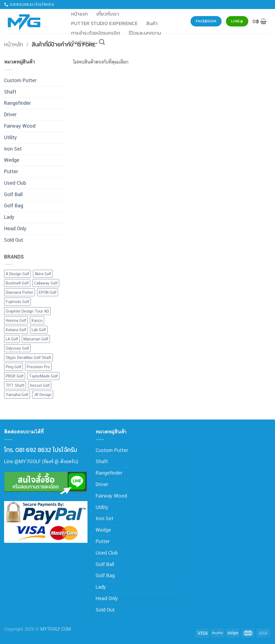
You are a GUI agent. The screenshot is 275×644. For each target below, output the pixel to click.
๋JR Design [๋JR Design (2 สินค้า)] (43, 395)
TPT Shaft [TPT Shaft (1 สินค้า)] (15, 385)
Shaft (10, 92)
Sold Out (14, 240)
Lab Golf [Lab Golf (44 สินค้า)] (39, 330)
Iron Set (13, 149)
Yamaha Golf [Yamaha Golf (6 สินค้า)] (17, 395)
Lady (9, 217)
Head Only (15, 228)
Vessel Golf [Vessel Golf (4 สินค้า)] (40, 385)
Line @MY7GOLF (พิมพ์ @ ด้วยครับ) (41, 461)
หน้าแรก (80, 14)
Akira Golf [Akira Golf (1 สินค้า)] (43, 274)
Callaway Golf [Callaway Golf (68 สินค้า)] (46, 283)
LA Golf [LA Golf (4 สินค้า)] (12, 339)
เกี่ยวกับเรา (108, 14)
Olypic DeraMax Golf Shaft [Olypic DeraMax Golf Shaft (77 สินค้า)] (28, 357)
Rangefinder (17, 103)
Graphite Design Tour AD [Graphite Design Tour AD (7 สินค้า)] (27, 311)
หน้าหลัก (14, 44)
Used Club (15, 183)
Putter (11, 171)
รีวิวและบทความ (145, 33)
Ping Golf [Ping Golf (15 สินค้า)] (13, 367)
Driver (10, 114)
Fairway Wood (20, 126)
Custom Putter (20, 80)
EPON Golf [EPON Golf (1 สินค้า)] (48, 292)
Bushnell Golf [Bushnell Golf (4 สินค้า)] (17, 283)
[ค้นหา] (102, 42)
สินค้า (152, 23)
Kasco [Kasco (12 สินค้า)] (37, 320)
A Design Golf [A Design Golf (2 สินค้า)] (17, 274)
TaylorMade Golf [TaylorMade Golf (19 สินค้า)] (43, 376)
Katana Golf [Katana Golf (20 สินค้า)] (16, 330)
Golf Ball (13, 194)
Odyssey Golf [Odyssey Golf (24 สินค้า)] (17, 348)
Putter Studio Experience (105, 23)
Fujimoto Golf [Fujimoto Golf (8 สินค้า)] (17, 302)
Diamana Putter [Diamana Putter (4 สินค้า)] (19, 292)
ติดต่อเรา (81, 42)
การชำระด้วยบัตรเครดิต (96, 33)
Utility (10, 137)
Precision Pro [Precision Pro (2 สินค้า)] (38, 367)
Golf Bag (14, 206)
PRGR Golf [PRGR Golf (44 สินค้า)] (15, 376)
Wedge (12, 160)
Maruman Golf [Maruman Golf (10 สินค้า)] (36, 339)
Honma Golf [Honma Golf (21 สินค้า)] (16, 320)
